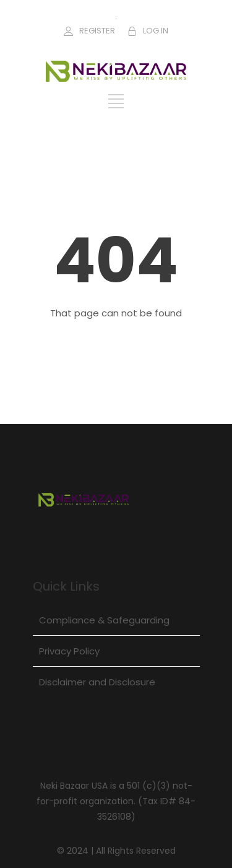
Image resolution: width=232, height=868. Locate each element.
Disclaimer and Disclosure (97, 682)
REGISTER (97, 31)
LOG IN (156, 31)
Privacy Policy (69, 651)
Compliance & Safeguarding (104, 620)
